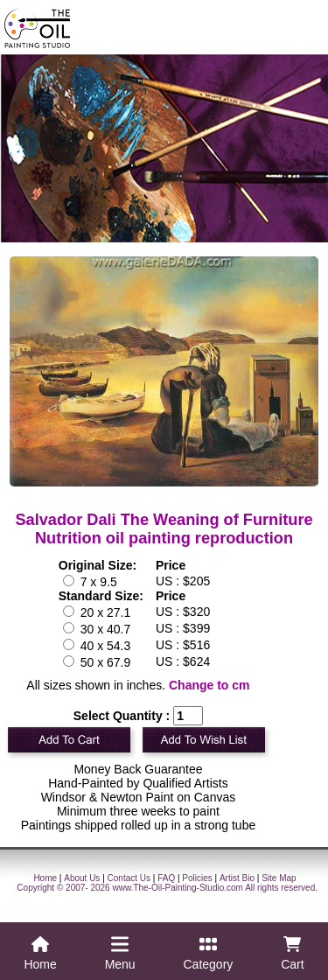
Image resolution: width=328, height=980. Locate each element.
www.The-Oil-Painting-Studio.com (178, 888)
